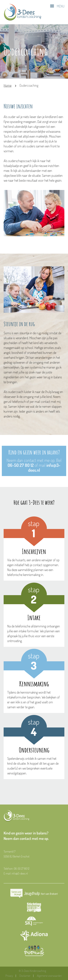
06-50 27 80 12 (21, 465)
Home (8, 85)
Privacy (9, 976)
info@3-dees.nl (20, 873)
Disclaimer (25, 976)
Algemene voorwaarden (49, 976)
